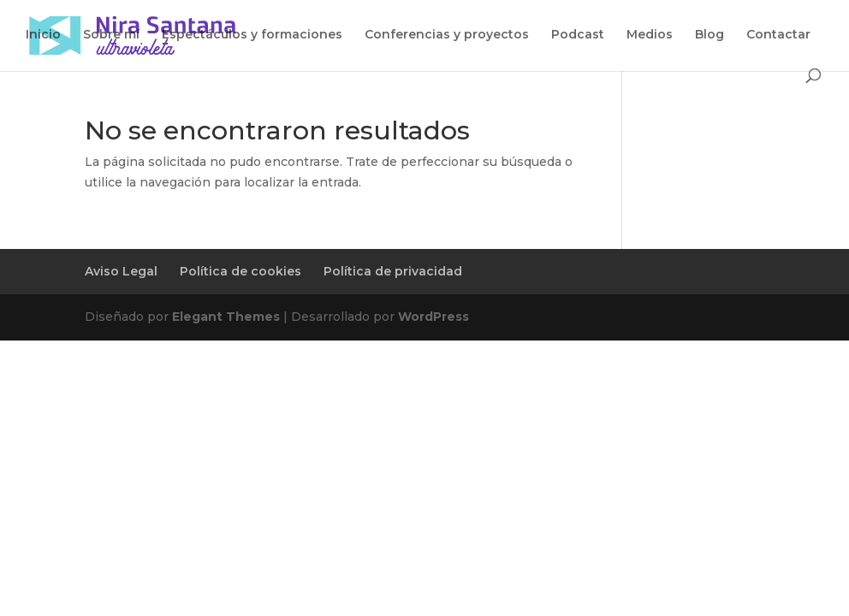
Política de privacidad (393, 271)
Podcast (578, 35)
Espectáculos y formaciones (252, 35)
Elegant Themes (226, 317)
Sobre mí (111, 35)
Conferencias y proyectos (447, 35)
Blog (709, 35)
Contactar (778, 35)
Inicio (43, 35)
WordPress (433, 317)
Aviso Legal (121, 271)
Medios (650, 35)
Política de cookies (240, 271)
